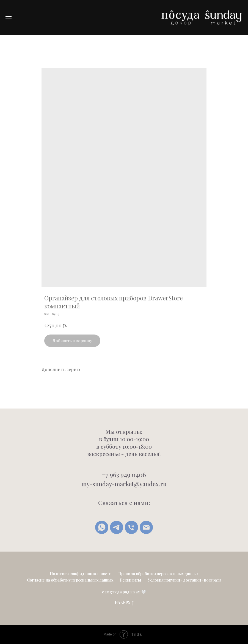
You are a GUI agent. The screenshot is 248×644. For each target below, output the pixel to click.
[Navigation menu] (9, 17)
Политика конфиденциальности (81, 574)
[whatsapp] (102, 527)
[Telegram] (117, 527)
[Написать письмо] (146, 527)
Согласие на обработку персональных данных (70, 580)
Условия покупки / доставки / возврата (184, 580)
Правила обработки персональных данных (158, 574)
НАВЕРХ (124, 603)
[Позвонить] (131, 527)
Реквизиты (130, 580)
